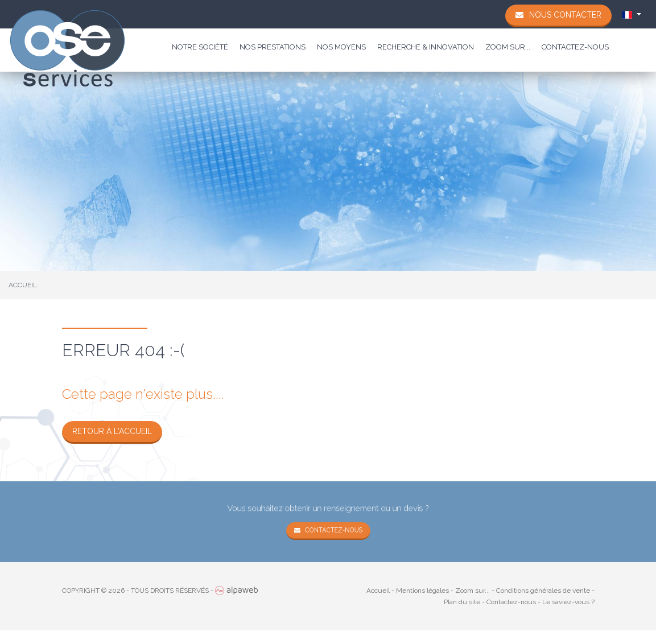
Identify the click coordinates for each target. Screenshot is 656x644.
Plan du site (462, 602)
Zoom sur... (508, 47)
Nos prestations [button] (273, 47)
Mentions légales (422, 591)
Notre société (200, 47)
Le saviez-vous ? (568, 602)
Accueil (378, 591)
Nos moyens (341, 47)
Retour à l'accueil (112, 431)
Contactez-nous (575, 47)
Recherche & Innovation (426, 47)
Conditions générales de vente (543, 591)
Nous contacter (565, 15)
